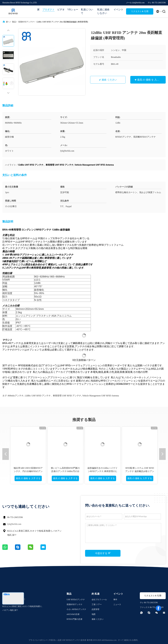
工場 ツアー (97, 604)
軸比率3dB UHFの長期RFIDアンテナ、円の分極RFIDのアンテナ (28, 471)
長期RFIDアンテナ (26, 22)
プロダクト (48, 10)
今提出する (103, 553)
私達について (87, 11)
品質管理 (95, 609)
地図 (94, 614)
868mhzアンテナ (16, 396)
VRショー (73, 10)
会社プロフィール (99, 600)
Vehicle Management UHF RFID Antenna (101, 396)
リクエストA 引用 (140, 11)
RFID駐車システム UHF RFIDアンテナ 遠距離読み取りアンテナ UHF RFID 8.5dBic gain (140, 471)
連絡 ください (109, 80)
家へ (8, 22)
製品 (14, 22)
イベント (118, 10)
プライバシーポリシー (38, 640)
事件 (115, 600)
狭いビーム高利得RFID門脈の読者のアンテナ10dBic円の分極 (65, 471)
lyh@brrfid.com (14, 524)
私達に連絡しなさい (103, 11)
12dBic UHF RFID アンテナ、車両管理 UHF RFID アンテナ (53, 396)
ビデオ (61, 10)
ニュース (117, 604)
